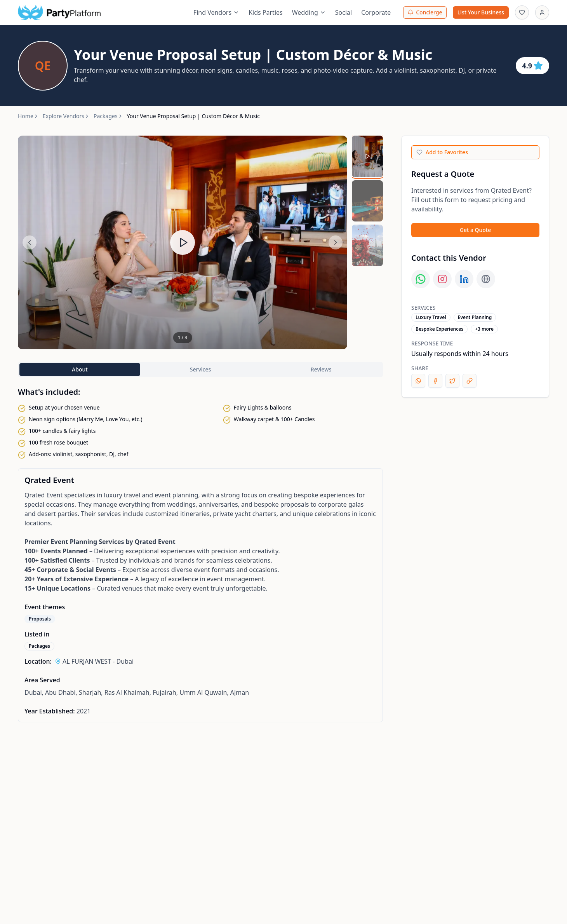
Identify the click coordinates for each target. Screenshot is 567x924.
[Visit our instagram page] (442, 279)
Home (26, 116)
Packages (106, 116)
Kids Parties (266, 12)
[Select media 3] (367, 245)
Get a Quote (476, 230)
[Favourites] (522, 12)
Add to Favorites (442, 152)
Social (344, 12)
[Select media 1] (367, 156)
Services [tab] (201, 369)
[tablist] (200, 370)
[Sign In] (542, 12)
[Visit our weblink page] (486, 279)
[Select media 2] (367, 201)
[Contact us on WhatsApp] (421, 279)
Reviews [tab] (321, 369)
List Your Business (481, 12)
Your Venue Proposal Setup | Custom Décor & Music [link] (193, 116)
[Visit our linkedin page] (464, 279)
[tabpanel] (200, 595)
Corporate (376, 12)
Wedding (309, 12)
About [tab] (80, 369)
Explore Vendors (63, 116)
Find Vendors (216, 12)
